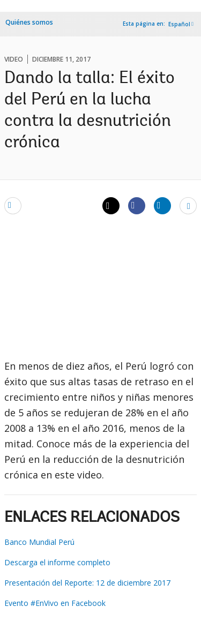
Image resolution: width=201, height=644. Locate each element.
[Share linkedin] (162, 205)
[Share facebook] (137, 205)
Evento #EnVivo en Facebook (55, 603)
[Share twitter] (111, 206)
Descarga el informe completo (57, 562)
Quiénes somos (29, 22)
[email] (13, 205)
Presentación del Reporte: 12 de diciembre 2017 (87, 583)
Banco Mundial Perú (39, 542)
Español (179, 24)
